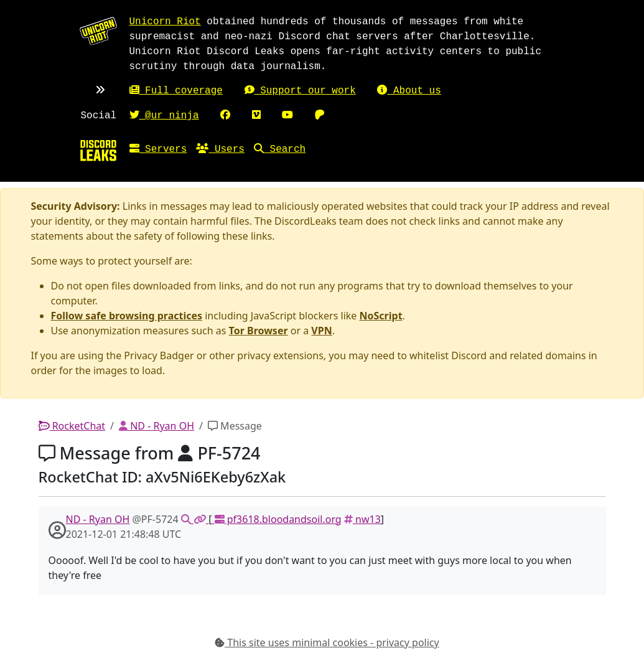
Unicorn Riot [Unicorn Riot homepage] (165, 22)
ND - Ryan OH (156, 426)
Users (220, 149)
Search (280, 149)
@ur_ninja (164, 116)
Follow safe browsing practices (127, 316)
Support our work (300, 91)
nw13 (362, 519)
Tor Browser (259, 331)
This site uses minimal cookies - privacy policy (327, 642)
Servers (158, 149)
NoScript (381, 316)
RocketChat (72, 426)
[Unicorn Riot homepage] (98, 31)
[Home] (98, 150)
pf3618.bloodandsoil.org (276, 519)
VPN (321, 331)
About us (409, 91)
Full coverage (176, 91)
